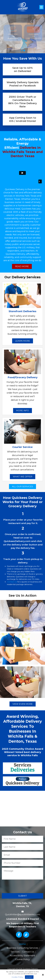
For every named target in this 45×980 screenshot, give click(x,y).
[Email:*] (22, 855)
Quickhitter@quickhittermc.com (23, 915)
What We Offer (23, 477)
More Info (22, 411)
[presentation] (18, 886)
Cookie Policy (17, 977)
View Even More (23, 704)
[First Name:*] (22, 839)
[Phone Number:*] (22, 863)
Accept (29, 977)
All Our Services (22, 487)
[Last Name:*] (22, 847)
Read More (22, 266)
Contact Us (12, 582)
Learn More (23, 341)
